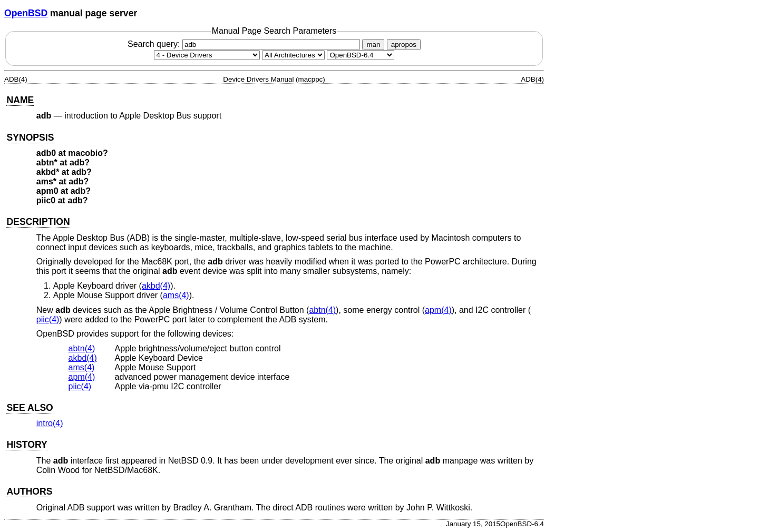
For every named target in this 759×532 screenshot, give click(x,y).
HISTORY (27, 445)
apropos (404, 45)
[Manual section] (207, 55)
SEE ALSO (30, 408)
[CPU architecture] (293, 55)
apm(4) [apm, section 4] (438, 310)
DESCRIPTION (38, 222)
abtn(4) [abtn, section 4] (322, 310)
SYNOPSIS (30, 137)
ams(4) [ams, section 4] (176, 295)
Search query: (245, 44)
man (373, 45)
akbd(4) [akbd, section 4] (156, 286)
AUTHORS (29, 491)
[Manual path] (361, 55)
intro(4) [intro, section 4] (50, 423)
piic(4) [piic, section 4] (48, 319)
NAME (20, 100)
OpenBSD (26, 13)
